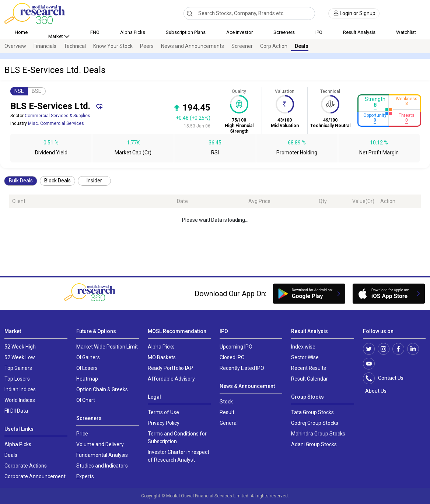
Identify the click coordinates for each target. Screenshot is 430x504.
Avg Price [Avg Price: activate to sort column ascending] (259, 201)
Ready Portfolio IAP (170, 368)
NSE (19, 91)
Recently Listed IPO (242, 368)
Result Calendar (310, 379)
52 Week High (20, 347)
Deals (302, 46)
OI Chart (86, 400)
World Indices (20, 400)
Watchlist (406, 32)
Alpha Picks (133, 32)
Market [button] (56, 36)
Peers (147, 46)
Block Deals (57, 181)
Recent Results (309, 368)
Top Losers (17, 379)
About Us (375, 391)
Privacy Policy (164, 423)
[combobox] (249, 13)
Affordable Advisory (171, 379)
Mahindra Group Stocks (318, 434)
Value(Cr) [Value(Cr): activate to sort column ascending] (363, 201)
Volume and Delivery (100, 444)
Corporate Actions (26, 466)
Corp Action (274, 46)
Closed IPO (232, 357)
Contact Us (387, 378)
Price (82, 434)
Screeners (284, 32)
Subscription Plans (186, 32)
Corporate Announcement (35, 476)
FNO (95, 32)
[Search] (190, 13)
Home (21, 32)
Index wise (303, 347)
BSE (36, 91)
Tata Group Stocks (312, 412)
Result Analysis (359, 32)
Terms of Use (163, 412)
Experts (85, 476)
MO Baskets (162, 357)
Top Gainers (18, 368)
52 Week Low (20, 357)
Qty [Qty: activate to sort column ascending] (323, 201)
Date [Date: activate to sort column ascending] (182, 201)
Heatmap (87, 379)
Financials (45, 46)
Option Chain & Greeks (102, 389)
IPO (319, 32)
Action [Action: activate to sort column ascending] (388, 201)
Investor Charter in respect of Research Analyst (179, 456)
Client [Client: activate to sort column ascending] (19, 201)
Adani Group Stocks (314, 444)
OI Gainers (88, 357)
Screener (242, 46)
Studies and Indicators (102, 466)
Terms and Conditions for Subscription (177, 437)
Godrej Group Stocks (315, 423)
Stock (226, 402)
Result (227, 412)
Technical (75, 46)
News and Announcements (193, 46)
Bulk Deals (21, 181)
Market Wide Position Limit (107, 347)
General (229, 423)
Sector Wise (305, 357)
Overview (15, 46)
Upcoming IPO (236, 347)
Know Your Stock (113, 46)
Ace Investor (240, 32)
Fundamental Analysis (102, 455)
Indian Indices (20, 389)
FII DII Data (16, 411)
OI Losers (87, 368)
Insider (94, 181)
